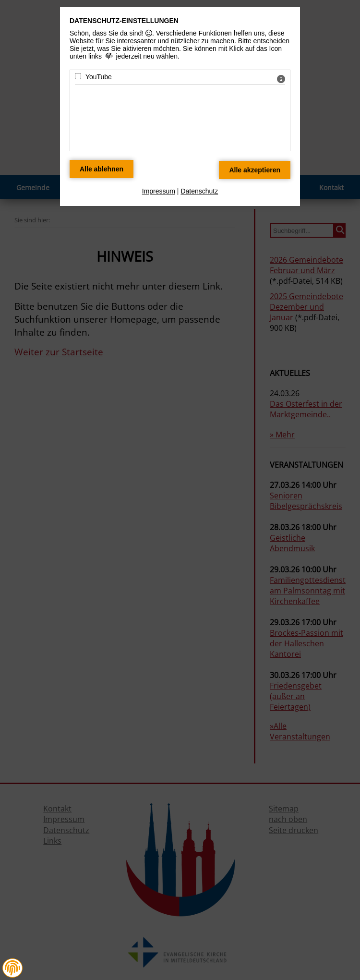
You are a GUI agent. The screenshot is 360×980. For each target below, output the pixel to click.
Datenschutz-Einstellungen (124, 21)
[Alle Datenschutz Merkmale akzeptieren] (255, 170)
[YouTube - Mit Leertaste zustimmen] (78, 76)
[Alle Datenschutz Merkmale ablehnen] (102, 169)
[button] (12, 968)
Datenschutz (199, 191)
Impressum (159, 191)
